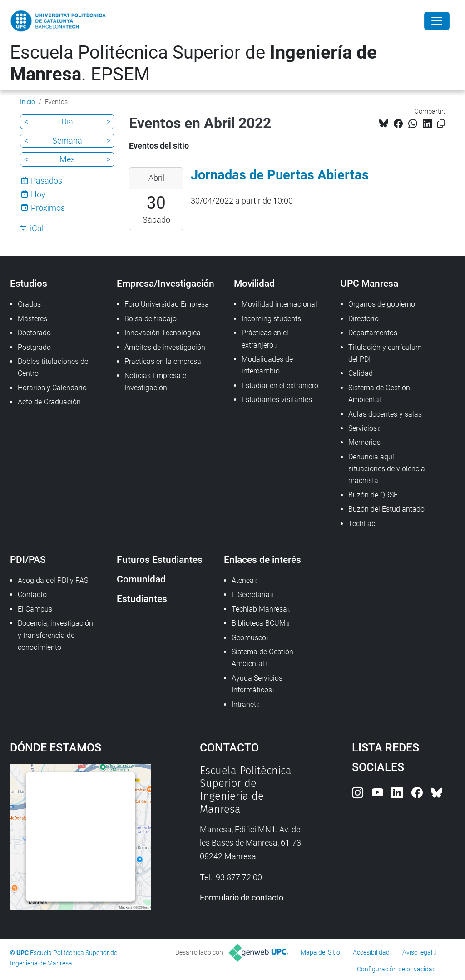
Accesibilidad (371, 952)
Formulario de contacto (242, 898)
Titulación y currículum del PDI (385, 353)
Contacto (32, 594)
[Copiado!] (441, 124)
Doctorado (34, 333)
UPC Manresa (369, 283)
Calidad (361, 373)
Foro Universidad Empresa (167, 304)
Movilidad (254, 283)
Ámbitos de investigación (165, 347)
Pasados (47, 181)
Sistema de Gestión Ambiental (379, 394)
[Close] (437, 21)
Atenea (243, 580)
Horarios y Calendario (52, 388)
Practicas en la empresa (163, 361)
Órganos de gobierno (382, 304)
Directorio (364, 319)
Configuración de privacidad (396, 969)
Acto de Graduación (49, 402)
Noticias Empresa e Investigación (155, 381)
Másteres (32, 319)
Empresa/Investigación (166, 283)
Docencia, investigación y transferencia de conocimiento (55, 635)
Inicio (27, 102)
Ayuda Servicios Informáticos (257, 684)
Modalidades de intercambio (267, 365)
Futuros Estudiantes (160, 560)
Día (67, 122)
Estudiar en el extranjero (280, 386)
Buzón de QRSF (373, 495)
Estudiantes (142, 599)
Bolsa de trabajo (151, 319)
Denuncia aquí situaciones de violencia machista (387, 469)
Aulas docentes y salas (385, 414)
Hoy (38, 194)
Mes (67, 159)
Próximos (48, 208)
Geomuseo (249, 638)
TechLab (362, 524)
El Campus (35, 609)
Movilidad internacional (279, 304)
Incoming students (271, 319)
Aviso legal (417, 952)
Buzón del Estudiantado (386, 509)
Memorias (364, 442)
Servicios (363, 428)
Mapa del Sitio (320, 952)
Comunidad (141, 579)
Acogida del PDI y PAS (53, 580)
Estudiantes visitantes (277, 400)
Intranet (244, 704)
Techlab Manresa (259, 609)
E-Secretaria (251, 594)
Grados (29, 304)
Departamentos (373, 333)
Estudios (29, 283)
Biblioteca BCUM (259, 623)
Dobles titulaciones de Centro (53, 367)
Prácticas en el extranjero (265, 339)
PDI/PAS (28, 560)
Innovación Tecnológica (163, 333)
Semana (67, 141)
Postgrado (34, 347)
